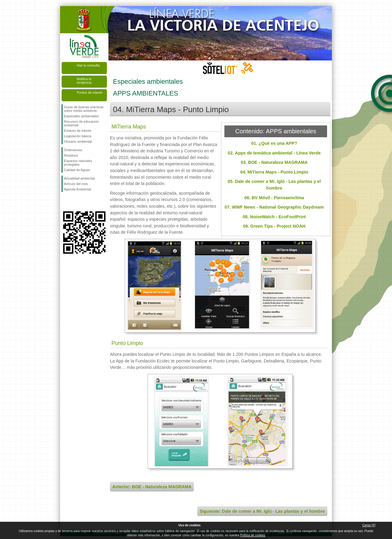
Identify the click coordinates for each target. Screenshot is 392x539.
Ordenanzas (73, 150)
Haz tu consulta (88, 65)
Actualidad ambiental (79, 178)
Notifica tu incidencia (84, 81)
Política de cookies (253, 535)
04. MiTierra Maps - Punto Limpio (274, 172)
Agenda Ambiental (77, 189)
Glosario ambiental (78, 141)
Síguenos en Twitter (75, 202)
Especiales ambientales (82, 116)
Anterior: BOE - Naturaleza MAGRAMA (152, 487)
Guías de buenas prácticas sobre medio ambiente (84, 109)
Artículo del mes (76, 184)
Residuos (71, 155)
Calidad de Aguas (77, 170)
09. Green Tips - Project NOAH (274, 226)
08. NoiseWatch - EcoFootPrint (274, 217)
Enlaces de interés (78, 131)
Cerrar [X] (369, 525)
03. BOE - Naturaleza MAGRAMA (274, 162)
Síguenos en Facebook (65, 202)
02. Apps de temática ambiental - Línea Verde (274, 153)
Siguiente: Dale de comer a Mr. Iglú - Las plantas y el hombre (262, 511)
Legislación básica (78, 136)
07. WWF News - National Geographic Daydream (274, 207)
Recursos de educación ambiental (81, 123)
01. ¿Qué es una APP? (274, 143)
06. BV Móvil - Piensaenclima (274, 198)
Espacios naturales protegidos (78, 163)
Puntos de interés (90, 93)
